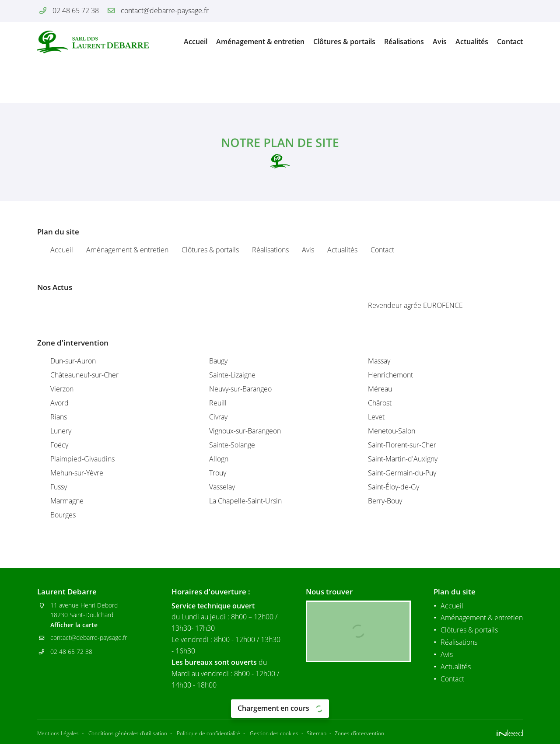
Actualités (472, 42)
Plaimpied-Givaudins (82, 459)
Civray (218, 417)
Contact (510, 42)
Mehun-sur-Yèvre (77, 473)
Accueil (196, 42)
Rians (59, 417)
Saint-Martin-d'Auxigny (403, 459)
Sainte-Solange (232, 445)
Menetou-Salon (392, 431)
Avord (59, 403)
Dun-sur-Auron (73, 361)
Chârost (380, 403)
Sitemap (354, 732)
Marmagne (67, 501)
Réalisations (404, 42)
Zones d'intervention (402, 732)
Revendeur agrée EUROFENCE (415, 305)
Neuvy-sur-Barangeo (240, 389)
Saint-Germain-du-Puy (402, 473)
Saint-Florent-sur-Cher (402, 445)
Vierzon (62, 389)
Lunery (61, 431)
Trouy (218, 473)
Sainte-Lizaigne (232, 375)
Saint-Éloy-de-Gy (394, 487)
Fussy (59, 487)
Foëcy (59, 445)
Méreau (380, 389)
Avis (440, 42)
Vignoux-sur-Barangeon (245, 431)
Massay (379, 361)
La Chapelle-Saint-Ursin (245, 501)
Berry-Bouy (385, 501)
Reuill (218, 403)
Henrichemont (390, 375)
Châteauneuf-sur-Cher (84, 375)
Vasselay (222, 487)
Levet (376, 417)
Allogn (219, 459)
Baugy (218, 361)
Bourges (63, 515)
